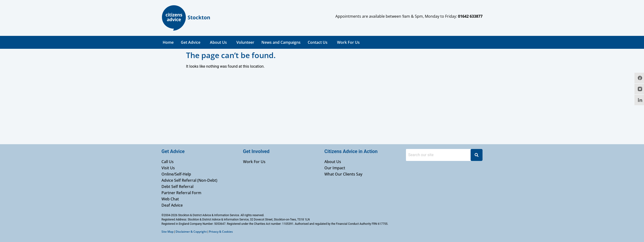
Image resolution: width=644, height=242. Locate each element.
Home (168, 42)
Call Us (168, 162)
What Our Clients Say (343, 174)
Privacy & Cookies (221, 232)
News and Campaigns (281, 42)
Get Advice (191, 42)
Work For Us (348, 42)
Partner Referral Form (181, 193)
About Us (218, 42)
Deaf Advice (172, 205)
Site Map (167, 232)
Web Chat (170, 199)
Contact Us (318, 42)
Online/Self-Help (176, 174)
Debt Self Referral (177, 187)
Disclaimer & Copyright (191, 232)
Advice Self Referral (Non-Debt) (189, 180)
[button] (192, 42)
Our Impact (335, 168)
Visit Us (168, 168)
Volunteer (245, 42)
